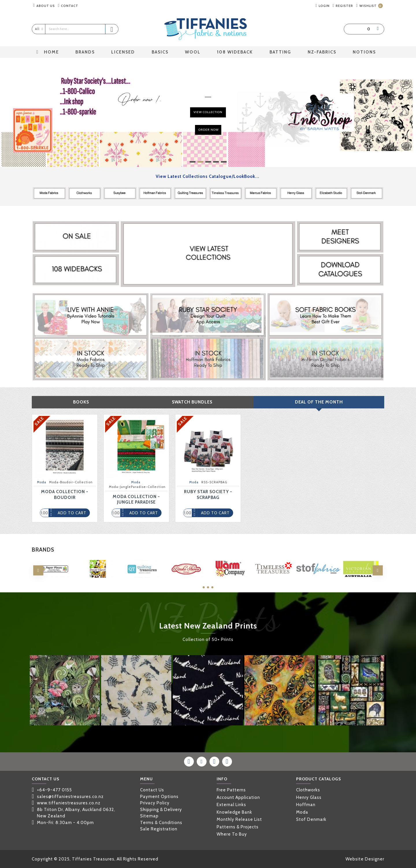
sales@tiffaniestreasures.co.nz (70, 797)
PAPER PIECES (54, 577)
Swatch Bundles (192, 402)
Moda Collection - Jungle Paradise (136, 500)
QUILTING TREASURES (142, 577)
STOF (318, 577)
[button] (38, 571)
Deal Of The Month (319, 402)
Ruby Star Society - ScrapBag (208, 495)
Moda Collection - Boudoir (65, 495)
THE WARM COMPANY (230, 577)
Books (81, 402)
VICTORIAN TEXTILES (362, 577)
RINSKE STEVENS (186, 577)
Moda (42, 482)
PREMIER (98, 577)
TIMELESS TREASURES (274, 577)
